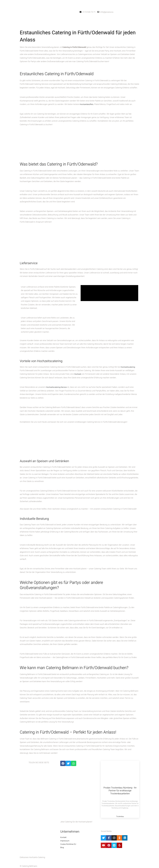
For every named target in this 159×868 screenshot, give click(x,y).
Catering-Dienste (74, 26)
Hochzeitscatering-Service (57, 387)
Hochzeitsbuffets (87, 104)
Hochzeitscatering (128, 367)
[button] (75, 26)
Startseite (65, 26)
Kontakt (95, 26)
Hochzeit (78, 374)
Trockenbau (120, 816)
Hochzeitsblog (87, 26)
